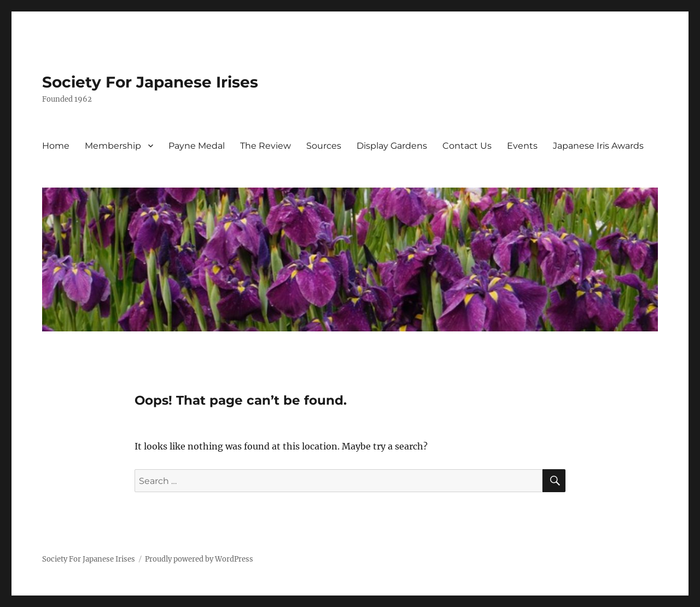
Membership (113, 146)
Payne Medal (197, 146)
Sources (324, 146)
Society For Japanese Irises (150, 82)
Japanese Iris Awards (598, 146)
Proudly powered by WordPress (199, 559)
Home (56, 146)
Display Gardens (392, 146)
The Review (266, 146)
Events (522, 146)
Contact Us (467, 146)
